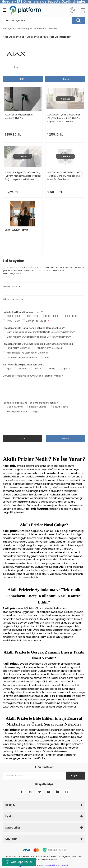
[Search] (44, 21)
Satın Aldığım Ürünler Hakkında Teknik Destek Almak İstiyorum (39, 337)
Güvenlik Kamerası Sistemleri (22, 358)
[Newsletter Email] (44, 776)
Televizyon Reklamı (17, 412)
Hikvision (23, 369)
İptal (22, 439)
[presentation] (29, 426)
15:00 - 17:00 (71, 316)
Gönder (66, 439)
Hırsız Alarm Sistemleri (18, 348)
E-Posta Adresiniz (12, 287)
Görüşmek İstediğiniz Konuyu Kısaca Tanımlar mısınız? (33, 376)
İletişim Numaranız (13, 299)
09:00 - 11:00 (13, 316)
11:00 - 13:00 (33, 316)
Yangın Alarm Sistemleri (49, 348)
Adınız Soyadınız (12, 274)
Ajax (9, 369)
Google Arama (15, 407)
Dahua (37, 369)
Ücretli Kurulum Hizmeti (17, 230)
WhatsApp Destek (19, 862)
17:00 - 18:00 (13, 321)
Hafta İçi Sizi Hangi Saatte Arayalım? (23, 312)
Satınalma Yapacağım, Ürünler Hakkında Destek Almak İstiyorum (41, 332)
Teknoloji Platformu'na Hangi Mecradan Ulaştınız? (30, 403)
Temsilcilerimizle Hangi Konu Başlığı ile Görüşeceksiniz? (34, 328)
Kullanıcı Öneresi (38, 407)
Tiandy (51, 369)
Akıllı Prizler (53, 29)
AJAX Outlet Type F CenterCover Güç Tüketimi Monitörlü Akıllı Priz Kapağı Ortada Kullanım (64, 118)
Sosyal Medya (61, 407)
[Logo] (25, 10)
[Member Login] (71, 10)
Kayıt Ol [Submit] (76, 775)
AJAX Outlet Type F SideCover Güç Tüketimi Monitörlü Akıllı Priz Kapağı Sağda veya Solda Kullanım (23, 176)
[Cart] (81, 10)
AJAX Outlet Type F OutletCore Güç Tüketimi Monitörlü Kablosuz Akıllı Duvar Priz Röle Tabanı (65, 176)
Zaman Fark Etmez (36, 321)
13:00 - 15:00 (52, 316)
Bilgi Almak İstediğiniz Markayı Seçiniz (23, 365)
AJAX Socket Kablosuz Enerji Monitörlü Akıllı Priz (19, 116)
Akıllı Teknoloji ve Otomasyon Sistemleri (27, 353)
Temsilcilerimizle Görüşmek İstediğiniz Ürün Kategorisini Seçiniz (38, 344)
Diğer (47, 358)
